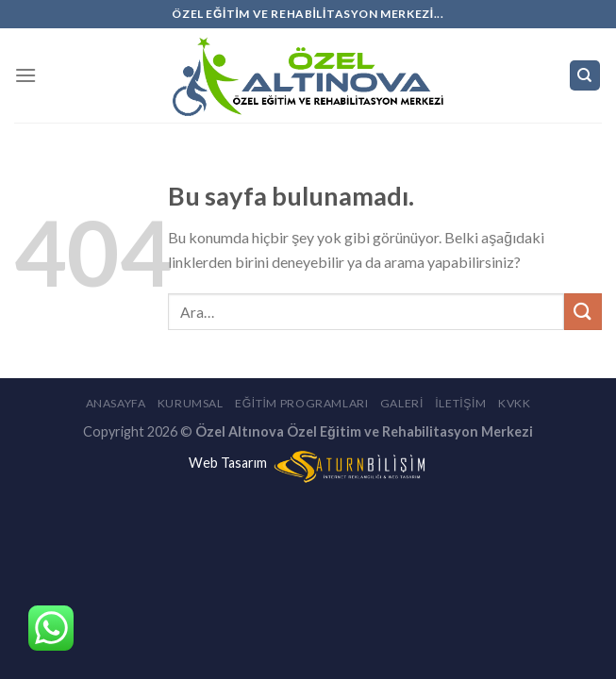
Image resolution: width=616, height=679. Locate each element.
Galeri (402, 403)
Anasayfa (116, 403)
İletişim (460, 403)
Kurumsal (191, 403)
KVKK (514, 403)
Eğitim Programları (301, 403)
